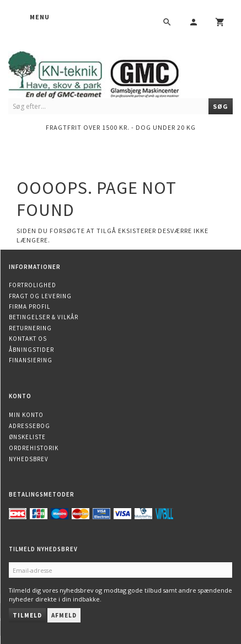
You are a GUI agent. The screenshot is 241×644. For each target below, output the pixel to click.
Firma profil (30, 307)
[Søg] (221, 106)
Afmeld (64, 615)
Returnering (30, 328)
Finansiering (31, 360)
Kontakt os (28, 339)
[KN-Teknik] (108, 73)
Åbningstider (31, 350)
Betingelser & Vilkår (44, 317)
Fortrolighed (33, 285)
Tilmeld (27, 615)
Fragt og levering (40, 296)
